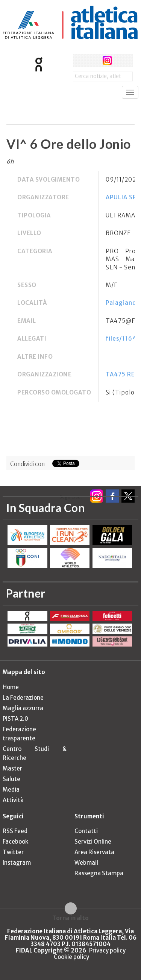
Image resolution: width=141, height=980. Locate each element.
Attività (13, 800)
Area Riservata (94, 852)
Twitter (13, 852)
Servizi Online (93, 842)
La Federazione (23, 698)
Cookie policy (71, 957)
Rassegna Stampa (99, 873)
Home (11, 687)
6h (10, 161)
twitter (93, 60)
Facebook (15, 842)
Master (12, 768)
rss (121, 60)
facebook (80, 60)
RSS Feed (15, 831)
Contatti (86, 831)
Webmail (86, 863)
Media (11, 790)
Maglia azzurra (23, 708)
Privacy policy (107, 950)
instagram (107, 60)
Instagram (17, 863)
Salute (11, 779)
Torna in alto (70, 918)
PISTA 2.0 (15, 719)
